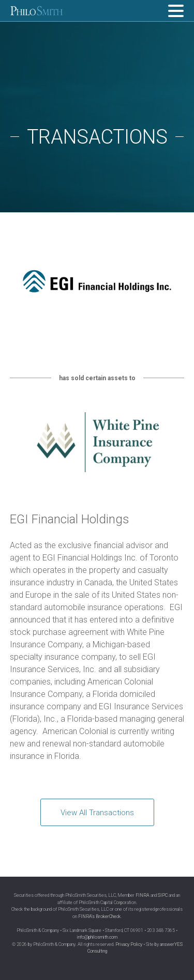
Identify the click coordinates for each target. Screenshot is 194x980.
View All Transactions (97, 813)
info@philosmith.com (97, 937)
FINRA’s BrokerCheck (99, 916)
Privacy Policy (129, 944)
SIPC (163, 895)
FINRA (143, 895)
